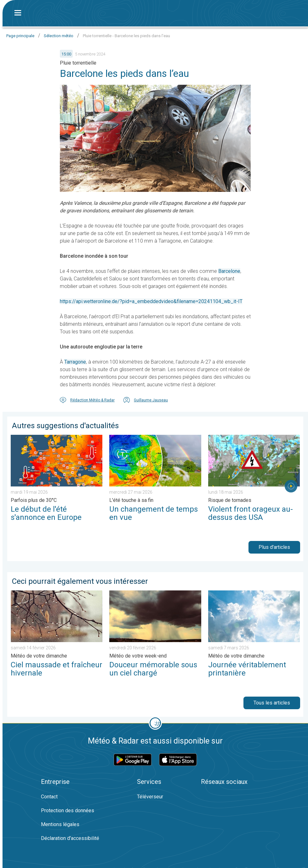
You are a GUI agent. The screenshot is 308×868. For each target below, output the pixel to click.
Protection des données (68, 811)
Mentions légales (60, 824)
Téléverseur (150, 797)
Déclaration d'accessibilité (70, 838)
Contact (49, 797)
